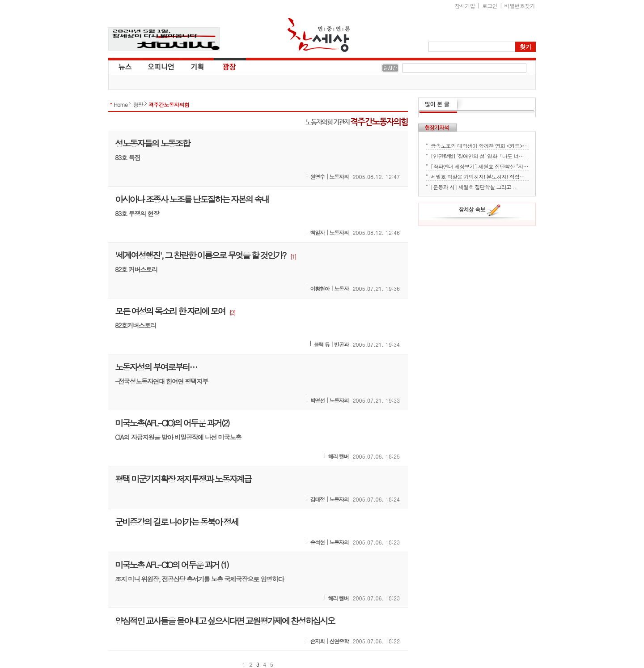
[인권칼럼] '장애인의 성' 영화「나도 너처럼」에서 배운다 (480, 155)
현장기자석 (438, 128)
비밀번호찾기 (520, 6)
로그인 (490, 6)
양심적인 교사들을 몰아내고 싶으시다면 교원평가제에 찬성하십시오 (225, 620)
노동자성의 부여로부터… (156, 367)
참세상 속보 (480, 212)
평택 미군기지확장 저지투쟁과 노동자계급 (183, 479)
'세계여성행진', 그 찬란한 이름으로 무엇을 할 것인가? (200, 255)
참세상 (319, 35)
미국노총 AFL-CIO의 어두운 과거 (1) (172, 564)
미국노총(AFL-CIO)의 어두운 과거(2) (172, 423)
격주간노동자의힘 (169, 104)
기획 (198, 66)
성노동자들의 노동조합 (152, 143)
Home (121, 104)
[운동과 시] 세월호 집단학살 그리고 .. (473, 186)
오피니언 (161, 66)
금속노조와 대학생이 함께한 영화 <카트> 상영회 (480, 145)
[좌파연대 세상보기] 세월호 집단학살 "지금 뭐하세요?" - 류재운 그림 (480, 166)
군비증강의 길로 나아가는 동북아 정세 (176, 521)
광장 (223, 66)
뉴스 (124, 66)
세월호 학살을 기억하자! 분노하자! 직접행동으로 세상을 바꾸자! (480, 176)
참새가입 (465, 6)
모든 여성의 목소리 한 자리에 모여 (170, 311)
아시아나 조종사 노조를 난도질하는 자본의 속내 (192, 199)
